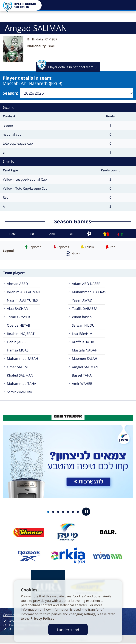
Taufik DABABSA (85, 308)
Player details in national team (65, 67)
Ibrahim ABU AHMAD (24, 292)
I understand (68, 630)
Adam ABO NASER (86, 284)
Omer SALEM (17, 367)
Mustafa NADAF (84, 350)
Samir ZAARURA (19, 392)
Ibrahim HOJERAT (21, 334)
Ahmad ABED (17, 284)
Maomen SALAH (85, 358)
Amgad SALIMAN (85, 367)
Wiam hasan (82, 317)
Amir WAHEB (82, 384)
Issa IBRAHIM (82, 334)
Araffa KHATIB (83, 342)
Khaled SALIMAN (20, 375)
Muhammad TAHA (22, 384)
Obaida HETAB (19, 325)
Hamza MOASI (18, 350)
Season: (10, 93)
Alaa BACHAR (17, 308)
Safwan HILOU (83, 325)
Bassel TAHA (82, 375)
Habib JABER (17, 342)
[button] (129, 5)
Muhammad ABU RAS (89, 292)
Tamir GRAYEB (18, 317)
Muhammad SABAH (22, 358)
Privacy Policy (42, 618)
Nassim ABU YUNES (22, 300)
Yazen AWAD (82, 300)
